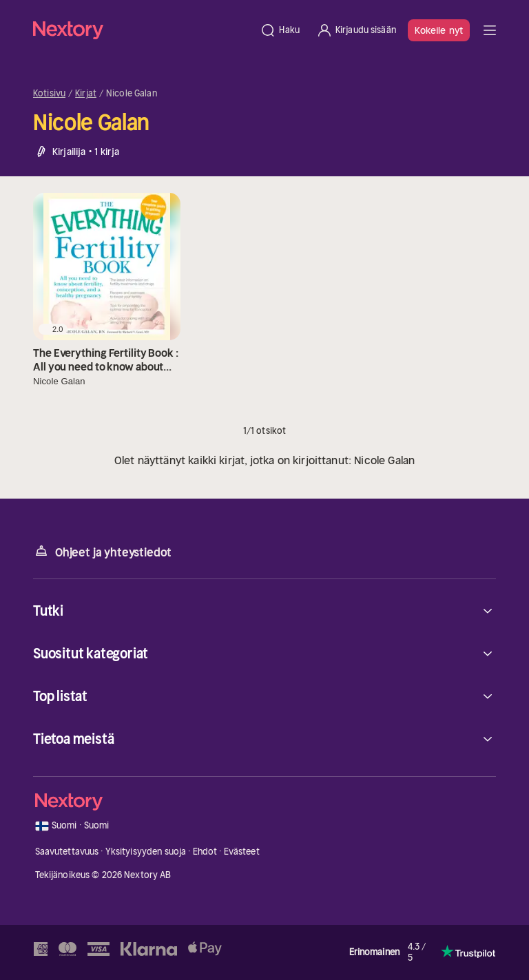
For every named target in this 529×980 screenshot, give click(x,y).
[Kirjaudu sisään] (356, 30)
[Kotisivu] (142, 30)
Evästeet (242, 852)
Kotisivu (49, 94)
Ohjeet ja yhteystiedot (102, 551)
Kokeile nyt (439, 30)
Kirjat (86, 94)
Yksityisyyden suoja (146, 852)
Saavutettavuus (67, 852)
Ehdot (205, 852)
